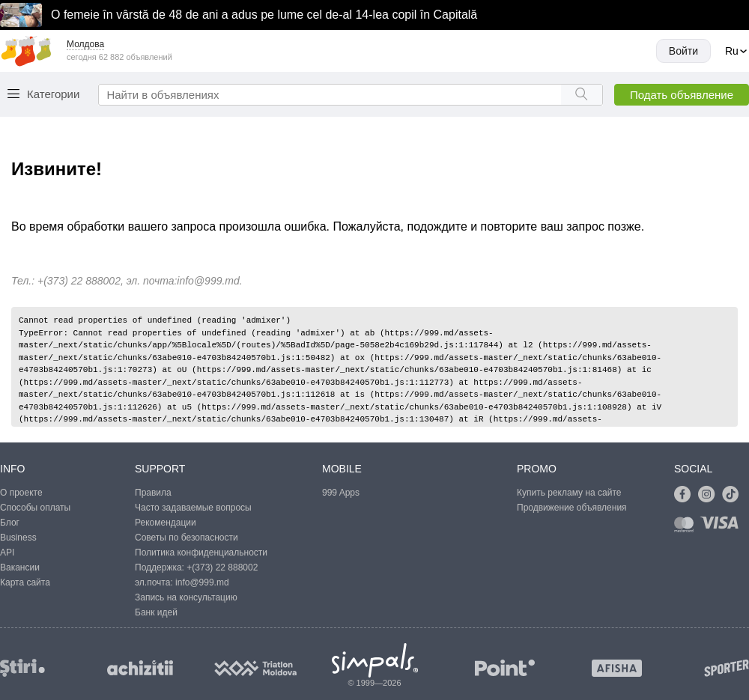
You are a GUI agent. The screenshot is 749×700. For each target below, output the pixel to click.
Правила (153, 493)
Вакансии (20, 567)
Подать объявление (682, 95)
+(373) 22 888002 (222, 567)
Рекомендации (166, 523)
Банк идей (156, 612)
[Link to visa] (723, 527)
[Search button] (582, 95)
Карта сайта (25, 582)
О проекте (21, 493)
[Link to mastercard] (687, 527)
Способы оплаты (35, 508)
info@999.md (208, 281)
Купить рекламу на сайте (569, 493)
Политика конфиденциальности (201, 553)
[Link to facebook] (686, 495)
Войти (683, 51)
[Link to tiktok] (734, 495)
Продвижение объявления (572, 508)
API (7, 553)
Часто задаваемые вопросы (193, 508)
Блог (10, 523)
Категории (53, 94)
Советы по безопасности (187, 538)
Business (18, 538)
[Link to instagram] (710, 495)
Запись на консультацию (186, 597)
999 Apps (341, 493)
